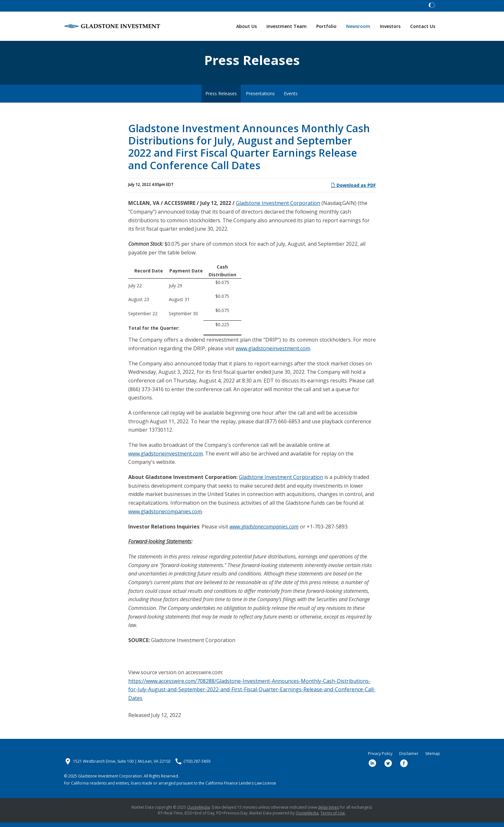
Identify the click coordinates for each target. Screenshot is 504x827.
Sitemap (433, 758)
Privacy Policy (380, 758)
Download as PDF (353, 190)
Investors (390, 26)
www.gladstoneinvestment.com (273, 353)
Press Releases (221, 98)
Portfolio (326, 26)
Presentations (260, 98)
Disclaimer (409, 758)
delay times (328, 812)
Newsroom (358, 26)
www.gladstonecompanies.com (165, 516)
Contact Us (423, 26)
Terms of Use (333, 818)
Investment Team (287, 26)
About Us (247, 26)
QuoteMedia (198, 812)
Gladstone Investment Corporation (278, 208)
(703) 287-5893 (197, 766)
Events (291, 98)
